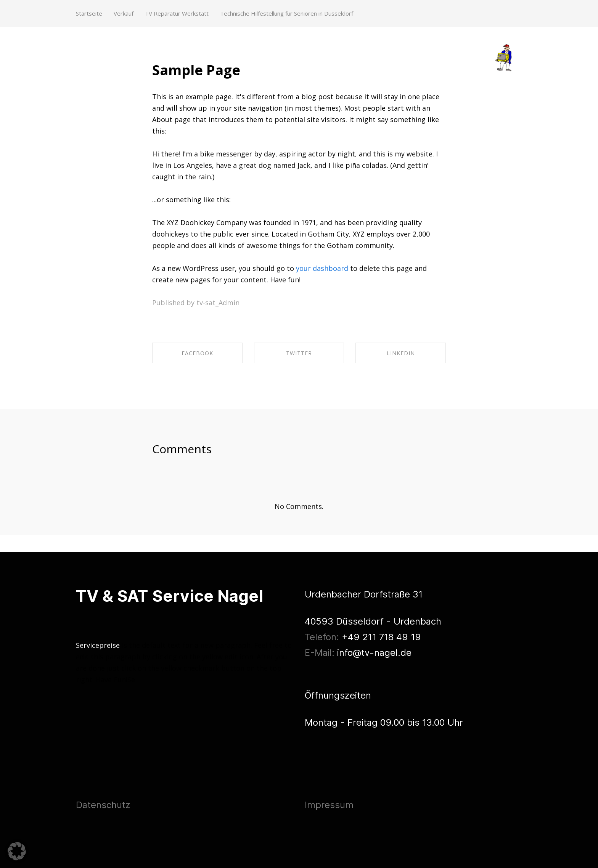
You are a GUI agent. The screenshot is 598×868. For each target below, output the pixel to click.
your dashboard (322, 268)
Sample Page (196, 70)
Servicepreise (98, 645)
